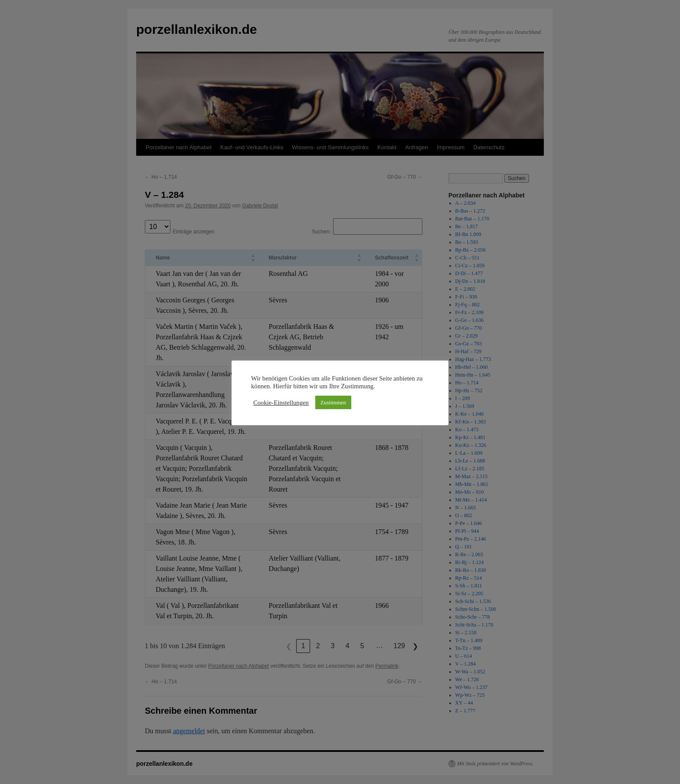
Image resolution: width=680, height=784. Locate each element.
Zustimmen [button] (333, 402)
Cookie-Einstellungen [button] (281, 403)
